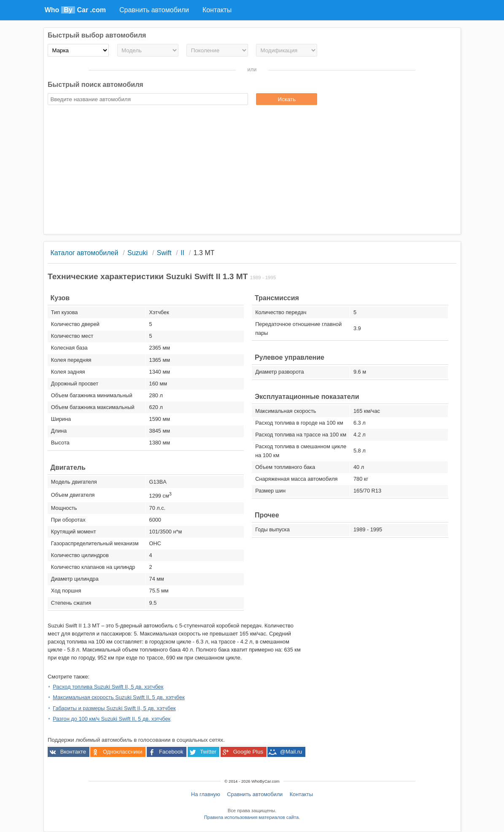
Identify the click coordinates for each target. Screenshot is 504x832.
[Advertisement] (252, 171)
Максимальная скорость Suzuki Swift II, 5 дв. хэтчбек (119, 697)
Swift (164, 253)
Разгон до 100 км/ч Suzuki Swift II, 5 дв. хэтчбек (112, 719)
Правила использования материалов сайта (251, 817)
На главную (206, 794)
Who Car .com (75, 10)
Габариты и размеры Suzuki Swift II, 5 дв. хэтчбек (114, 708)
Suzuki (137, 253)
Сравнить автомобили (255, 794)
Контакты (301, 794)
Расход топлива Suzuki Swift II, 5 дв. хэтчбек (108, 687)
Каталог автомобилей (84, 253)
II (182, 253)
